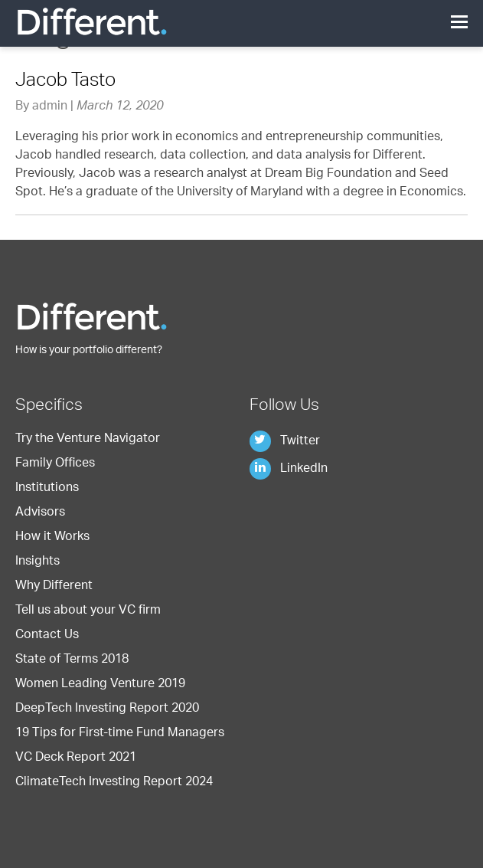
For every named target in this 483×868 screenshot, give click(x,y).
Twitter (285, 442)
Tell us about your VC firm (88, 611)
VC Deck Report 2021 (76, 758)
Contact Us (47, 636)
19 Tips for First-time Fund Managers (120, 734)
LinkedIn (289, 470)
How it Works (52, 538)
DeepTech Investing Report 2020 (107, 709)
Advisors (40, 513)
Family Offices (55, 464)
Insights (38, 562)
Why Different (54, 587)
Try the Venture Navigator (88, 440)
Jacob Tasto (65, 82)
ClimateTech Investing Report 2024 (114, 783)
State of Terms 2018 (72, 660)
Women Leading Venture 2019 (100, 685)
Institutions (47, 489)
